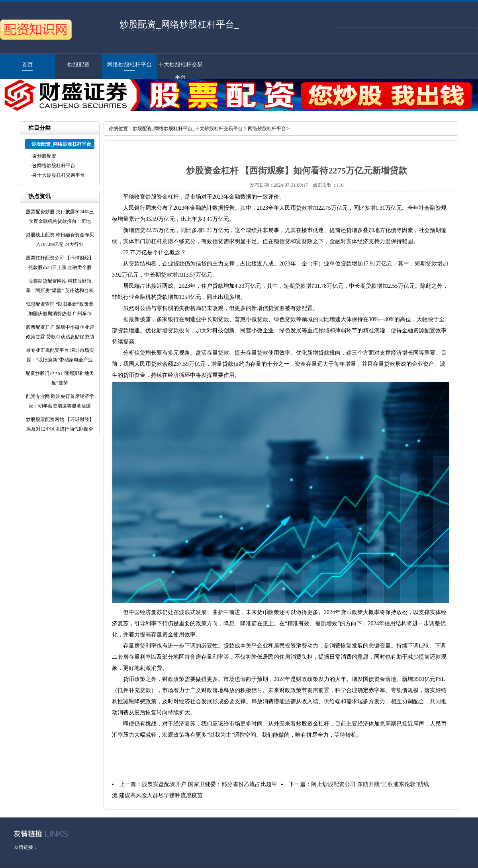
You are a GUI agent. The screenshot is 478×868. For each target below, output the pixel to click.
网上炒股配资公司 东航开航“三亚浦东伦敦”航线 (370, 784)
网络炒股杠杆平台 (129, 65)
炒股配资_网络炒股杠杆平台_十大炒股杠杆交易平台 (188, 129)
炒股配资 (78, 65)
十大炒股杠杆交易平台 (61, 175)
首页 (27, 65)
